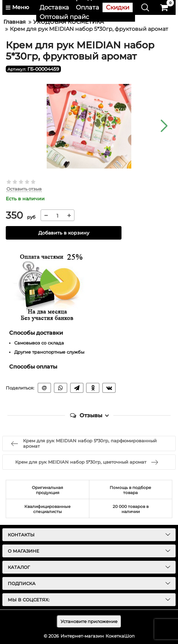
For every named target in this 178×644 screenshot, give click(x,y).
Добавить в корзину (64, 233)
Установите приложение (89, 621)
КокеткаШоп (120, 636)
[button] (164, 126)
